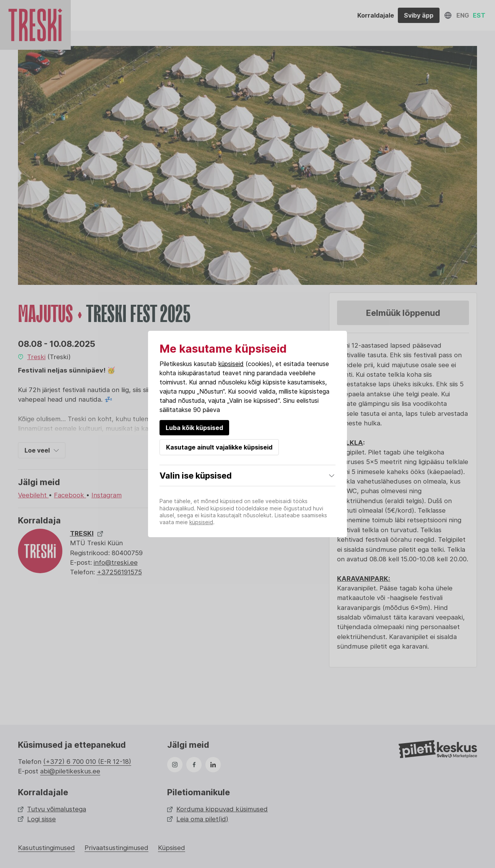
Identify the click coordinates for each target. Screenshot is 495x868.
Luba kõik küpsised (194, 428)
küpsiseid (231, 364)
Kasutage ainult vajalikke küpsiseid (219, 447)
